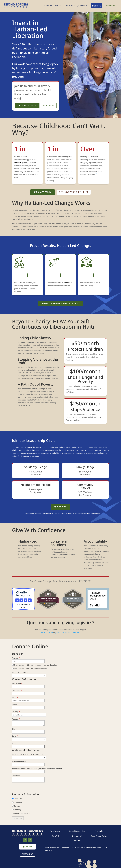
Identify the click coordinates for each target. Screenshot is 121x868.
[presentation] (30, 788)
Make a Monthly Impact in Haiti (62, 303)
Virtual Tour (70, 6)
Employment (77, 836)
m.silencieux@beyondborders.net (86, 513)
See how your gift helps (74, 192)
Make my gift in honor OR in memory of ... (29, 754)
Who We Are (48, 6)
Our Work (59, 6)
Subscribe (111, 6)
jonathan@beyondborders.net (67, 633)
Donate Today (28, 106)
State (15, 736)
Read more (49, 106)
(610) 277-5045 (47, 633)
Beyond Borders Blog (77, 831)
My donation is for (20, 673)
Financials (99, 831)
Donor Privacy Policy (99, 836)
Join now (62, 507)
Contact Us (77, 841)
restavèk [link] (18, 163)
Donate (97, 6)
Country (16, 712)
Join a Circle (82, 6)
